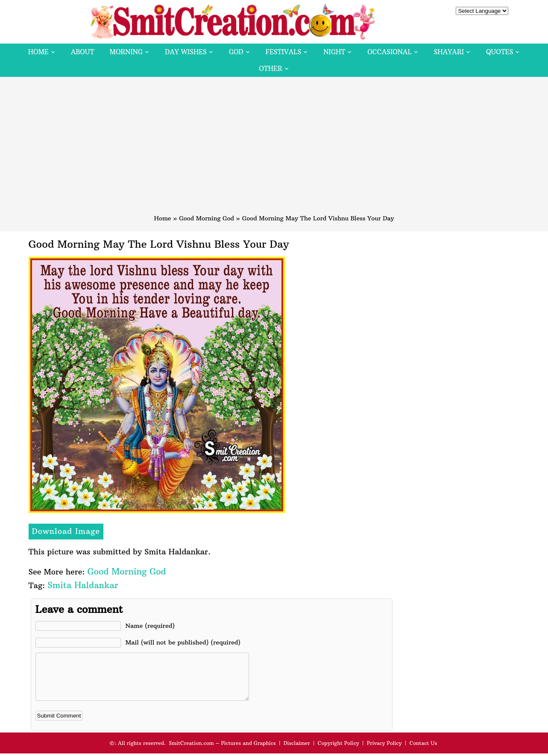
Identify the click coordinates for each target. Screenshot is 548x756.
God (236, 52)
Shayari (449, 52)
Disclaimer (297, 752)
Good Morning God (207, 218)
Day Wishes (186, 52)
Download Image (66, 531)
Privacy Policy (384, 752)
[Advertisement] (274, 149)
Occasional (389, 52)
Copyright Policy (338, 752)
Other (270, 69)
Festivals (284, 52)
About (83, 52)
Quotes (500, 52)
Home (38, 52)
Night (334, 52)
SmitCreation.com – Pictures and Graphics (222, 752)
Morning (126, 52)
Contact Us (423, 752)
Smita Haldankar (83, 585)
